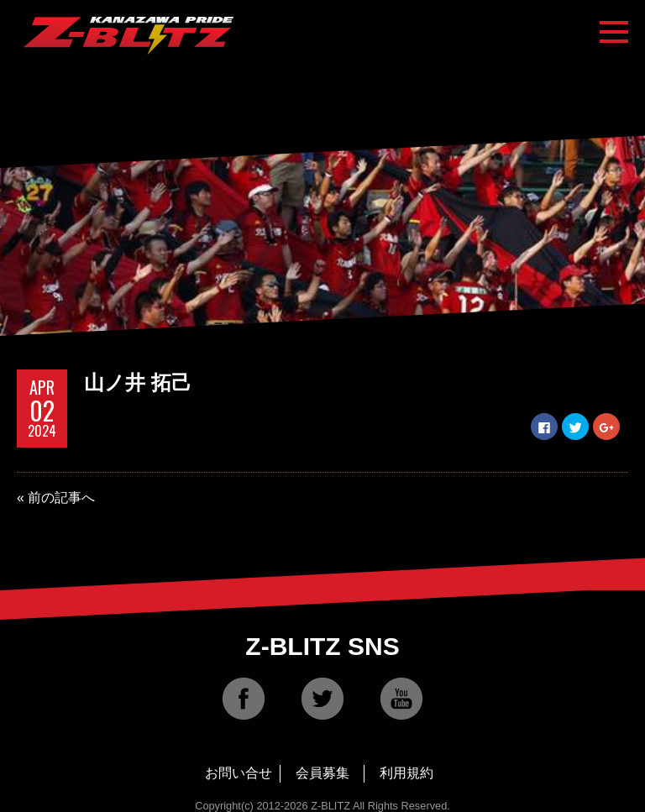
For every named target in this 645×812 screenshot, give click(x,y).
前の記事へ (61, 498)
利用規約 (406, 773)
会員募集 (322, 773)
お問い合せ (239, 773)
